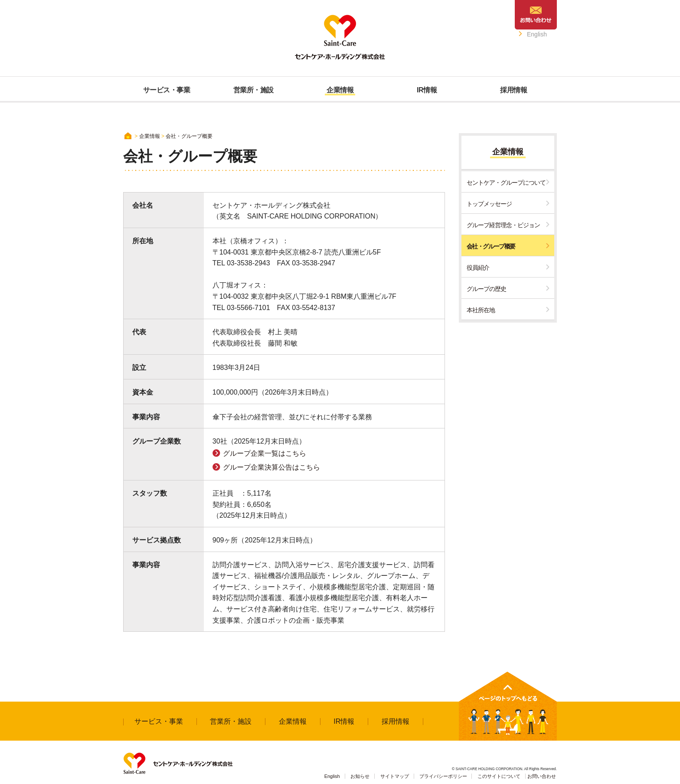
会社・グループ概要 (491, 246)
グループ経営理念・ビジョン (503, 225)
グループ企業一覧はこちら (265, 453)
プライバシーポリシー (443, 776)
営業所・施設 (231, 721)
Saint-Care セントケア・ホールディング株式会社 (340, 37)
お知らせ (360, 776)
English (537, 34)
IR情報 (344, 721)
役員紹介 (478, 268)
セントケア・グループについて (506, 183)
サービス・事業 (159, 721)
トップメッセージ (489, 204)
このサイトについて (499, 776)
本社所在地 (481, 310)
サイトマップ (395, 776)
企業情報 (150, 136)
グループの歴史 (486, 289)
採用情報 (396, 721)
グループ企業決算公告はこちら (271, 467)
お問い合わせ (542, 776)
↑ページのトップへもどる (508, 706)
